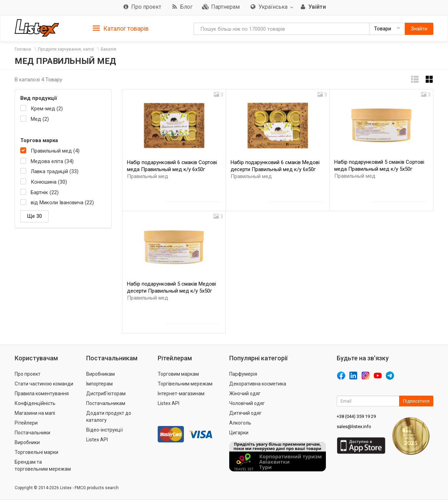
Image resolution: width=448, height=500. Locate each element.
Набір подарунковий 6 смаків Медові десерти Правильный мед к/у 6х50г (275, 169)
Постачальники (32, 433)
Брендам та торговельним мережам (43, 465)
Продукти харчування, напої (66, 49)
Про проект (28, 374)
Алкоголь (240, 423)
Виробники (27, 442)
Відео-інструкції (104, 430)
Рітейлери (26, 423)
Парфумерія (243, 374)
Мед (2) (40, 119)
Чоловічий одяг (247, 403)
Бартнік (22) (45, 192)
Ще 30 (34, 216)
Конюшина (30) (49, 182)
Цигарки (239, 433)
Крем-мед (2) (47, 109)
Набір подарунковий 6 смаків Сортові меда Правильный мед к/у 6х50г (172, 169)
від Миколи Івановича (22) (62, 203)
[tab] (121, 28)
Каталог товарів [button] (121, 29)
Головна (23, 49)
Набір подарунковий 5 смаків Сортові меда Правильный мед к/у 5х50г (379, 169)
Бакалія (109, 49)
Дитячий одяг (245, 413)
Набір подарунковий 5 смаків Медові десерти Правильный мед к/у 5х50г (171, 291)
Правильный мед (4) (55, 151)
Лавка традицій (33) (55, 171)
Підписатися (416, 401)
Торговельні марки (36, 452)
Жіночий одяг (245, 394)
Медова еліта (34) (52, 161)
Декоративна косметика (258, 384)
